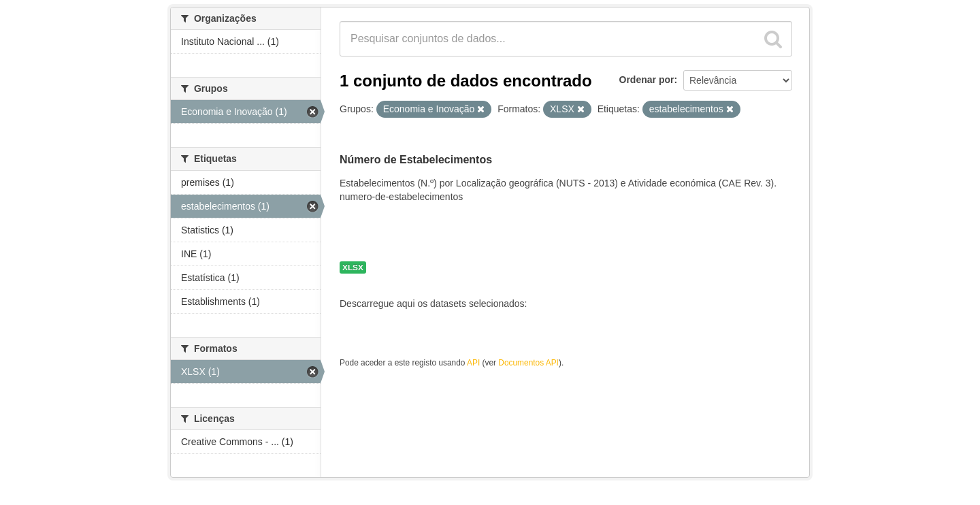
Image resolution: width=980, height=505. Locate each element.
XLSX (353, 267)
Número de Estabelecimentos (416, 160)
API (473, 363)
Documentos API (528, 363)
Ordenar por (647, 80)
